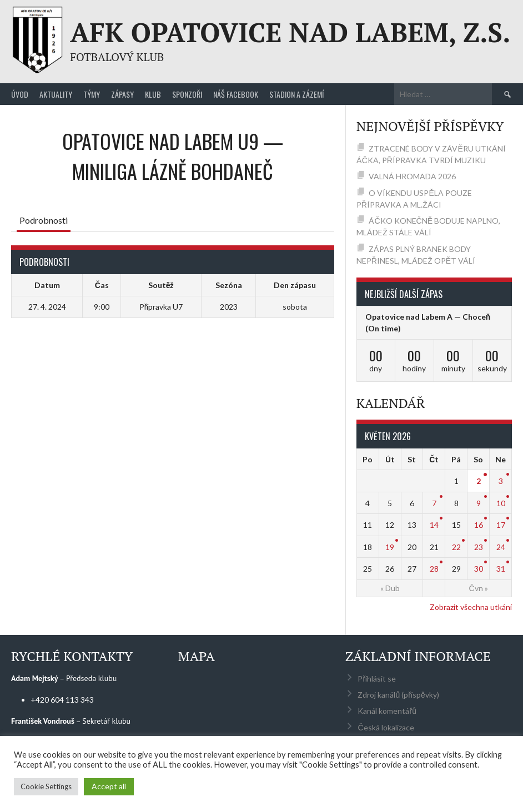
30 (479, 569)
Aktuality (56, 94)
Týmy (92, 94)
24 (501, 547)
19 (390, 547)
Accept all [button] (109, 786)
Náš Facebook (236, 94)
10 (501, 503)
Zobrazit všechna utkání (471, 607)
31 (501, 569)
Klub (153, 94)
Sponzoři (187, 94)
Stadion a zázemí (296, 94)
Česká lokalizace (386, 727)
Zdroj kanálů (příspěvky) (398, 695)
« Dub (390, 588)
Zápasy (122, 94)
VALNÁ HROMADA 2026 (412, 176)
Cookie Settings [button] (46, 786)
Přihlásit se (377, 679)
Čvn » (479, 588)
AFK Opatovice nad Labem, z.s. (290, 32)
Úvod (20, 94)
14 (434, 525)
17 (501, 525)
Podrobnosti (44, 220)
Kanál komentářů (387, 711)
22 (456, 547)
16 (479, 525)
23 (479, 547)
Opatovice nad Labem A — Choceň (428, 317)
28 (434, 569)
